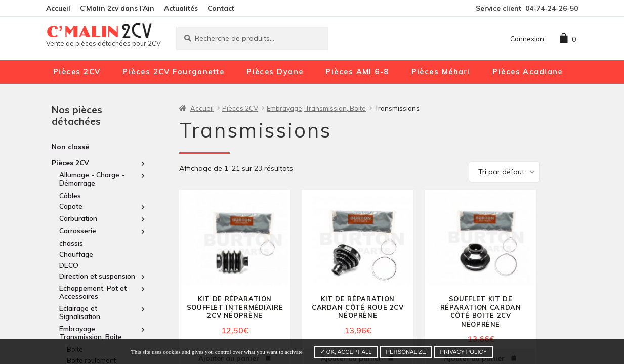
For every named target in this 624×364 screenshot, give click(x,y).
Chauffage (76, 254)
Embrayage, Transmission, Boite (91, 333)
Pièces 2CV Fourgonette (173, 72)
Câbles (70, 195)
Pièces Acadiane (528, 72)
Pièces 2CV (77, 72)
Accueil (58, 8)
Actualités (181, 8)
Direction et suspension (97, 276)
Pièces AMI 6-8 (357, 72)
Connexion (527, 39)
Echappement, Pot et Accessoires (93, 292)
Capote (71, 206)
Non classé (70, 146)
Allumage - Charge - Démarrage (92, 179)
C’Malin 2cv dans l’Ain (117, 8)
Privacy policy (463, 352)
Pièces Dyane (275, 72)
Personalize (406, 352)
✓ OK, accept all (346, 352)
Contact (221, 8)
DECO (69, 265)
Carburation (78, 218)
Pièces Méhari (441, 72)
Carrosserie (78, 231)
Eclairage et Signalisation (80, 312)
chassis (71, 243)
